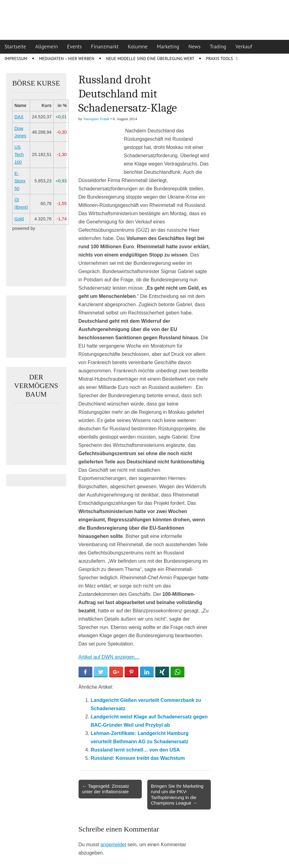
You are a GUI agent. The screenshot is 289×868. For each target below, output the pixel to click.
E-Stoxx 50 (20, 181)
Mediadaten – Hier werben (67, 59)
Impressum (16, 59)
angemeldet (114, 845)
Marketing (168, 47)
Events (75, 47)
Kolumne (138, 47)
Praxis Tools (219, 59)
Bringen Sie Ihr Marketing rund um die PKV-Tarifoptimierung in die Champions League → (177, 794)
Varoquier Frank (96, 119)
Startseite (15, 47)
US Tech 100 (19, 155)
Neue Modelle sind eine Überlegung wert (150, 59)
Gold (19, 219)
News (195, 47)
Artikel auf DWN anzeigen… (109, 657)
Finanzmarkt (105, 47)
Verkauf (244, 47)
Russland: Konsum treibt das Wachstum (138, 758)
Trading (218, 47)
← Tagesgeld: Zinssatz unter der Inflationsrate (106, 789)
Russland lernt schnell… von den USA (135, 750)
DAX (19, 117)
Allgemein (47, 47)
